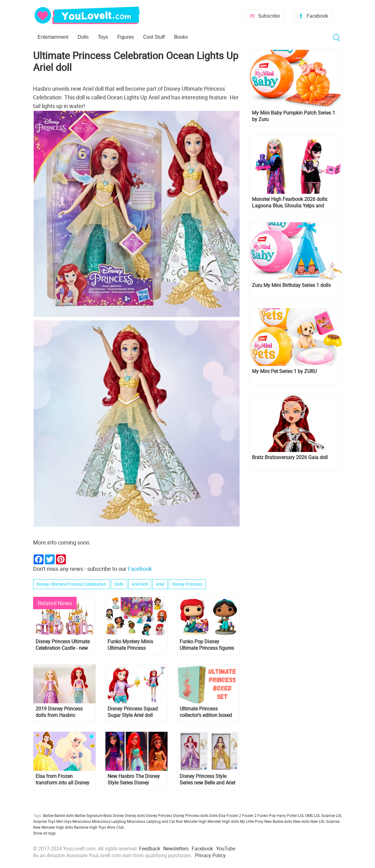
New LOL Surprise (325, 821)
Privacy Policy (210, 855)
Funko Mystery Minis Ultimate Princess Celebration (130, 645)
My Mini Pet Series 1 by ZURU (284, 371)
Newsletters (176, 848)
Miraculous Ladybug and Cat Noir (155, 821)
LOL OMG (306, 815)
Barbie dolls (64, 815)
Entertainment (53, 37)
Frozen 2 (249, 815)
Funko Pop (267, 815)
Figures (126, 37)
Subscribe (269, 16)
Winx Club (115, 827)
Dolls (83, 37)
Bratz (108, 815)
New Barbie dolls (278, 821)
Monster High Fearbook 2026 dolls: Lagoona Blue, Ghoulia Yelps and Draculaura (290, 202)
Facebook (317, 16)
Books (181, 37)
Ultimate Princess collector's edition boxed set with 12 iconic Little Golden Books (206, 712)
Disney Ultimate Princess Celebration (71, 584)
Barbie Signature (89, 815)
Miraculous (82, 821)
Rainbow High (86, 827)
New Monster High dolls (53, 827)
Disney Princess (187, 584)
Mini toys (64, 821)
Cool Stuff (154, 37)
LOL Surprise (324, 815)
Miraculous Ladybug (109, 821)
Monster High (195, 821)
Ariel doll (140, 584)
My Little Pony (252, 821)
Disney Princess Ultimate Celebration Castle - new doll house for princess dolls (63, 645)
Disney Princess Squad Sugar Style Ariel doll (133, 712)
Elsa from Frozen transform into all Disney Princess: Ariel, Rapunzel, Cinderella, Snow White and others (63, 779)
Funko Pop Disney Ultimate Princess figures (207, 645)
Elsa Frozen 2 (230, 815)
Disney (118, 815)
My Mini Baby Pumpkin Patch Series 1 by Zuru (294, 116)
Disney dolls (135, 815)
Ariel (160, 584)
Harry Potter (287, 815)
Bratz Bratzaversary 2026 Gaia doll (290, 457)
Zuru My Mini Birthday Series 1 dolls (291, 285)
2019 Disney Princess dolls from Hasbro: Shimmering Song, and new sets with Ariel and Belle (61, 712)
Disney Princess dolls (191, 815)
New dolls (301, 821)
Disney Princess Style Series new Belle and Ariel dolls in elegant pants (207, 779)
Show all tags (44, 833)
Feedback (150, 848)
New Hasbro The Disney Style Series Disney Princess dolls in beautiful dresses (136, 779)
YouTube (226, 848)
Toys (103, 37)
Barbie (48, 815)
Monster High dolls (223, 821)
